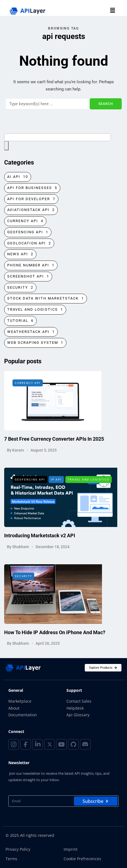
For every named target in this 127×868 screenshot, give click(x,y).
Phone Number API (31, 265)
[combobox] (58, 137)
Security (20, 288)
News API (20, 254)
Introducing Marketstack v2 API (40, 539)
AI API (18, 177)
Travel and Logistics (35, 310)
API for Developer (31, 199)
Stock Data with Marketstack (46, 299)
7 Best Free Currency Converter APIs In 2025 (54, 442)
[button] (113, 11)
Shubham (21, 550)
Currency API (25, 221)
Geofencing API (28, 232)
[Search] (47, 104)
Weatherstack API (31, 332)
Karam (18, 453)
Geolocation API (29, 243)
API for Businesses (32, 188)
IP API (56, 483)
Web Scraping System (35, 343)
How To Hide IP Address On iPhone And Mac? (55, 636)
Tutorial (20, 321)
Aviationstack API (31, 210)
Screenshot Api (28, 277)
